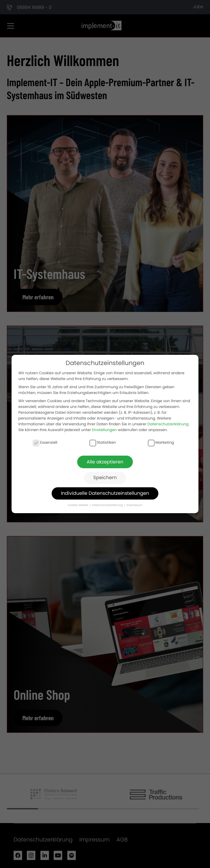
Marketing (161, 443)
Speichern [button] (105, 478)
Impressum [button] (134, 505)
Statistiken (103, 443)
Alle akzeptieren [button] (105, 462)
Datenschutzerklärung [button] (108, 505)
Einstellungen (104, 429)
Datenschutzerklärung (168, 424)
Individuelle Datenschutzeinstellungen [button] (105, 493)
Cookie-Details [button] (78, 505)
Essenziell (45, 443)
